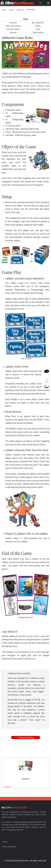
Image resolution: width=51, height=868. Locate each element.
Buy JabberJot (38, 23)
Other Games (38, 32)
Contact (5, 842)
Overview (13, 23)
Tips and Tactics (13, 29)
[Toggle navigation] (41, 3)
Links (38, 29)
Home (4, 10)
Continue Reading (25, 737)
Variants (13, 32)
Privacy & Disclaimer (9, 847)
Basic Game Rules (13, 26)
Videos (38, 26)
